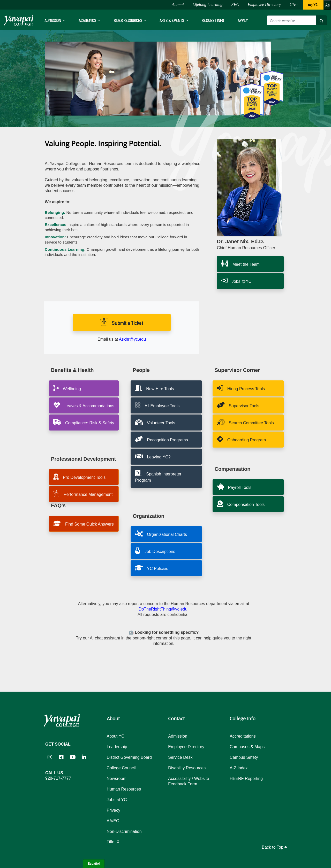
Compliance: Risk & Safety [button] (84, 422)
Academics (88, 20)
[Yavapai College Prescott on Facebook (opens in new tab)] (61, 757)
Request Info (213, 20)
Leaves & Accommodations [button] (84, 405)
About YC (116, 736)
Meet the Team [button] (241, 263)
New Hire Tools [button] (154, 388)
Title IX (113, 842)
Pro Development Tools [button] (79, 476)
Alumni (178, 5)
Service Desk (180, 757)
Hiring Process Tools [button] (241, 388)
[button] (166, 440)
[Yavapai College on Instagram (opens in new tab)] (50, 757)
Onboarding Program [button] (241, 439)
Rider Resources (128, 20)
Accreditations (243, 736)
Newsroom (117, 779)
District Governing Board (129, 757)
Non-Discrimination (124, 831)
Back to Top (274, 847)
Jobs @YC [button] (236, 280)
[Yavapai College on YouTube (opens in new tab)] (73, 757)
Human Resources (124, 789)
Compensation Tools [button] (241, 504)
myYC (313, 5)
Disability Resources (187, 768)
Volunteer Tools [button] (155, 422)
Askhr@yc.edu (132, 339)
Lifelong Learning (207, 5)
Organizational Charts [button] (161, 534)
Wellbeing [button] (67, 388)
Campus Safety (244, 757)
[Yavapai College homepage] (19, 20)
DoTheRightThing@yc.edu (163, 609)
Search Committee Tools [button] (245, 422)
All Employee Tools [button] (157, 405)
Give (294, 5)
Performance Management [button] (83, 494)
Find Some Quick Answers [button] (84, 523)
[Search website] (292, 20)
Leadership (117, 747)
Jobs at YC (117, 800)
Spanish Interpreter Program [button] (158, 476)
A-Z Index (239, 768)
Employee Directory (264, 5)
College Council (121, 768)
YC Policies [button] (152, 568)
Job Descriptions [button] (155, 551)
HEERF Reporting (246, 779)
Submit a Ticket (122, 322)
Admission (53, 20)
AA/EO (113, 821)
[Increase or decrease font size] (327, 5)
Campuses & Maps (247, 747)
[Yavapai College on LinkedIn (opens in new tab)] (84, 757)
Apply (243, 20)
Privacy (114, 810)
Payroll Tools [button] (234, 487)
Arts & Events (172, 20)
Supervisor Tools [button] (238, 405)
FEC (235, 5)
